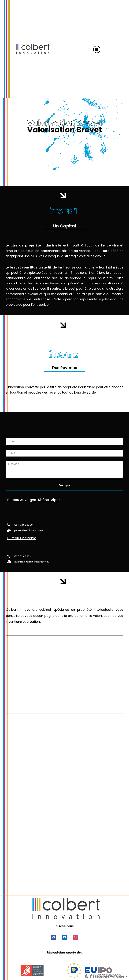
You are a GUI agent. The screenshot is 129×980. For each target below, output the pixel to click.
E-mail (10, 448)
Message (11, 460)
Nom (9, 437)
